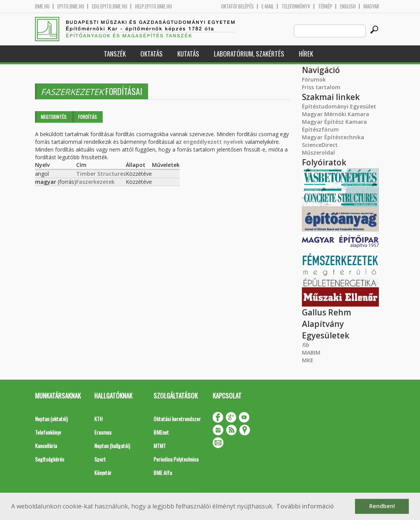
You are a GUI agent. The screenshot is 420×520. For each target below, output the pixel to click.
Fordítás (87, 117)
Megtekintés (54, 117)
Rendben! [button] (382, 506)
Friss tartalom (321, 87)
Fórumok (314, 79)
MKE (308, 360)
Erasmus (103, 432)
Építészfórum (320, 129)
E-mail (268, 6)
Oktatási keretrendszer (177, 419)
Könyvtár (103, 472)
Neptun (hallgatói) (112, 446)
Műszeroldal (318, 152)
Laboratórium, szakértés (249, 54)
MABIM (311, 352)
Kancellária (46, 446)
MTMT (160, 446)
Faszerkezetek (95, 182)
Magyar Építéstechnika (333, 137)
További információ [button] (305, 506)
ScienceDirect (320, 145)
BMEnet (161, 432)
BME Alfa (163, 472)
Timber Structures (101, 174)
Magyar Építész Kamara (334, 122)
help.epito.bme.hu (153, 6)
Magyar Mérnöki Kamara (336, 114)
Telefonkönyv (296, 6)
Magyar (371, 6)
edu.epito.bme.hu (110, 6)
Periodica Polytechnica (176, 459)
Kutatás (188, 54)
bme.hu (42, 6)
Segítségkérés (50, 459)
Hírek (306, 54)
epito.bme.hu (71, 6)
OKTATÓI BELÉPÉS (237, 6)
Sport (100, 459)
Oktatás (152, 54)
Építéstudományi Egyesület (339, 106)
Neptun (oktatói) (51, 419)
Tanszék (115, 54)
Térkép (325, 6)
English (348, 6)
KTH (98, 419)
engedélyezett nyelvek (213, 142)
